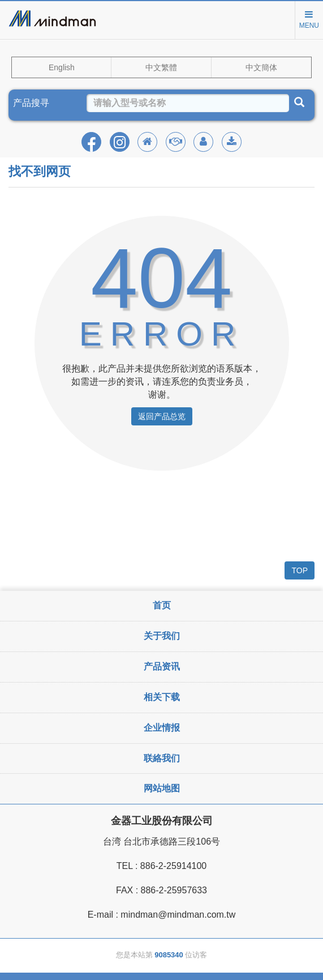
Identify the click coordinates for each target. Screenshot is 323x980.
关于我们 (162, 636)
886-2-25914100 (173, 866)
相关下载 (162, 697)
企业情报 (162, 728)
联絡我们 (162, 758)
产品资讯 (162, 666)
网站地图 (162, 788)
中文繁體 (161, 67)
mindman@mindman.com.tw (178, 915)
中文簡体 (261, 67)
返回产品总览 (162, 416)
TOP (300, 570)
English (62, 67)
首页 (162, 605)
